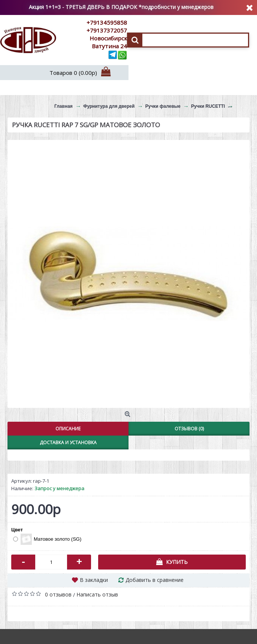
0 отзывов (58, 594)
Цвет (17, 530)
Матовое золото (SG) (47, 539)
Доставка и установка (68, 442)
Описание (68, 429)
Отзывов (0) (189, 429)
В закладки (94, 580)
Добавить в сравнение (155, 580)
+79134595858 (107, 22)
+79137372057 (107, 30)
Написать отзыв (97, 594)
